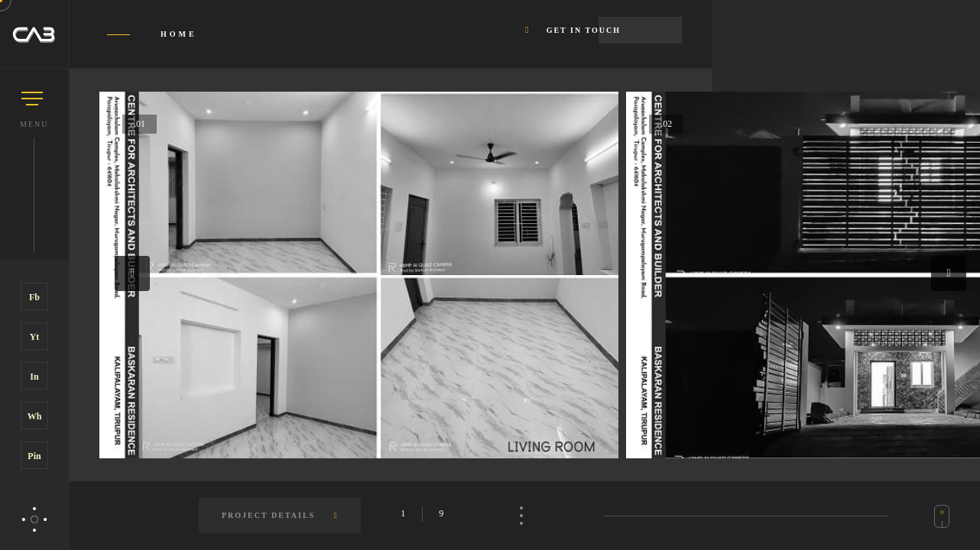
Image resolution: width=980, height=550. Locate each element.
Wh (35, 416)
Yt (35, 337)
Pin (34, 456)
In (34, 377)
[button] (132, 273)
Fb (34, 297)
